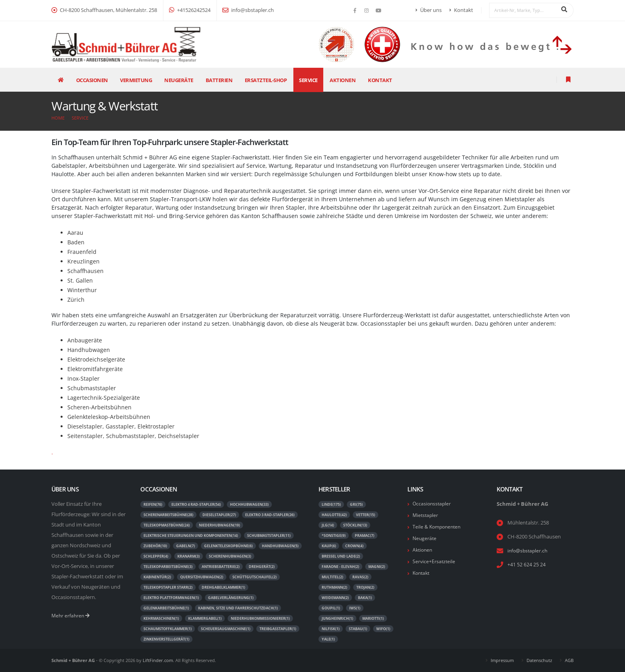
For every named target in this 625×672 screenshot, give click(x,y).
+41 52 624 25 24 (527, 565)
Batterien (219, 80)
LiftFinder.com (158, 660)
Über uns (429, 10)
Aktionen (343, 80)
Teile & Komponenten (438, 527)
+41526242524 (190, 10)
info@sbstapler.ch (248, 10)
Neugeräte (179, 80)
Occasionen (92, 80)
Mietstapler (426, 515)
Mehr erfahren (71, 616)
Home (58, 118)
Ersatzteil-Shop (266, 80)
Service (308, 80)
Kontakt (461, 10)
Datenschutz (539, 660)
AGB (569, 660)
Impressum (502, 660)
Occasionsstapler (433, 504)
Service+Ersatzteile (434, 561)
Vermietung (136, 80)
